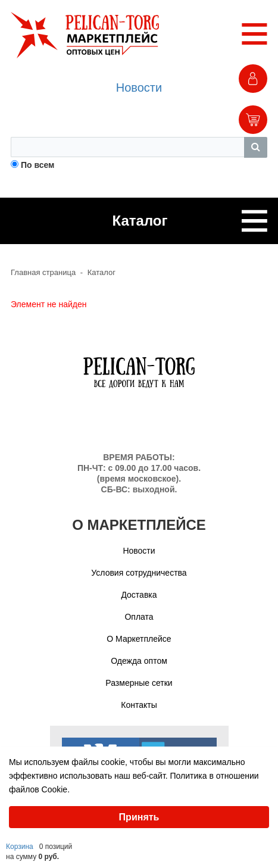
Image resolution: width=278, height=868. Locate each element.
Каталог (101, 272)
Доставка (139, 595)
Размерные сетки (139, 683)
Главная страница (43, 272)
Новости (139, 88)
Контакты (139, 705)
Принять (139, 817)
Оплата (139, 617)
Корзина (20, 847)
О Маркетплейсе (139, 639)
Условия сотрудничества (139, 573)
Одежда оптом (139, 661)
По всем (38, 165)
